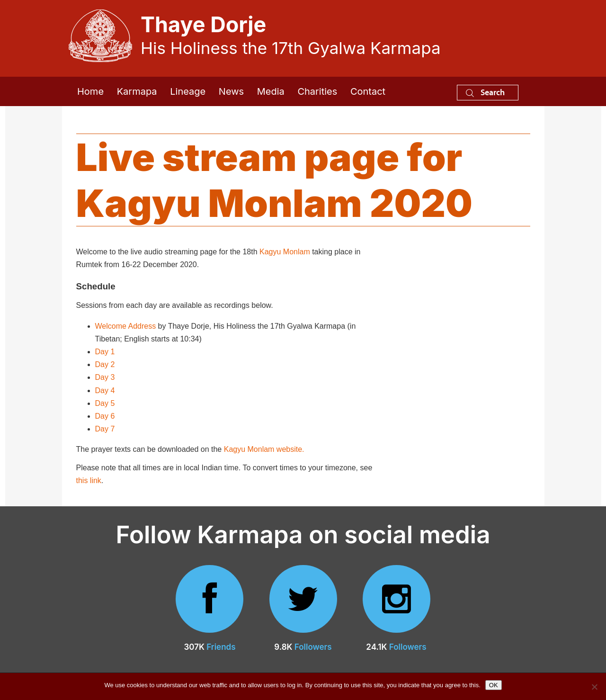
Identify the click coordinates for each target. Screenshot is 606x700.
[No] (594, 687)
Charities (317, 91)
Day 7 (105, 429)
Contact (368, 91)
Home (90, 91)
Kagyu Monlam (285, 252)
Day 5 (105, 403)
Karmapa (137, 91)
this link (89, 480)
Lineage (188, 91)
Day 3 (105, 377)
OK (494, 685)
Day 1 (105, 352)
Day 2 (105, 364)
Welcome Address (126, 326)
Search (485, 92)
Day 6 (105, 416)
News (231, 91)
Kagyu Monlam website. (264, 449)
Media (271, 91)
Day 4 (105, 390)
